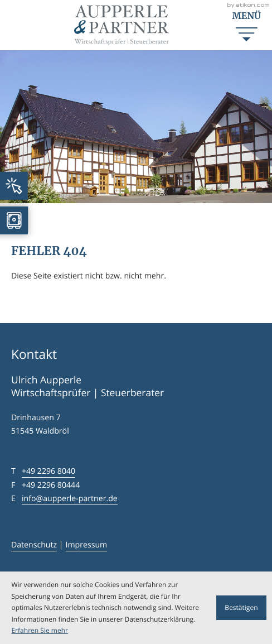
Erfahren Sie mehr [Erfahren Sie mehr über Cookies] (40, 630)
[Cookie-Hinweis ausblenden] (241, 608)
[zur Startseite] (122, 25)
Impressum (87, 545)
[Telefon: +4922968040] (48, 472)
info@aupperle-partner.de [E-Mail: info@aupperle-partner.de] (70, 499)
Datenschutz (34, 545)
